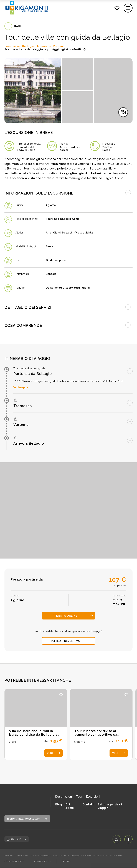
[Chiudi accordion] (68, 192)
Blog (59, 804)
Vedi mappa (21, 387)
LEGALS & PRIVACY (14, 861)
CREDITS (66, 861)
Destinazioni (64, 797)
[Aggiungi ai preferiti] (69, 49)
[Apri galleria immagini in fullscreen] (123, 112)
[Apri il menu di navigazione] (128, 8)
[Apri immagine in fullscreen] (33, 91)
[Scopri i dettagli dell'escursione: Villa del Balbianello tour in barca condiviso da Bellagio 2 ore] (36, 724)
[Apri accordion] (68, 307)
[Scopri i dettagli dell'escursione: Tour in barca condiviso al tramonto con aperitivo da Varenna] (101, 724)
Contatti (88, 804)
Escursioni (93, 797)
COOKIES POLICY (43, 861)
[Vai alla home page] (25, 802)
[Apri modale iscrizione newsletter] (27, 819)
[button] (26, 49)
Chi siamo (70, 806)
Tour (79, 797)
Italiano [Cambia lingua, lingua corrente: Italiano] (19, 839)
